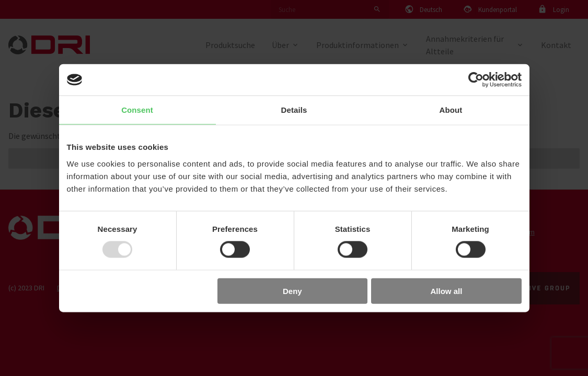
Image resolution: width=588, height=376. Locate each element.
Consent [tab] (137, 110)
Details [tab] (294, 110)
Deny (292, 291)
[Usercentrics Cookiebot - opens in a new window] (476, 80)
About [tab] (451, 110)
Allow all (447, 291)
